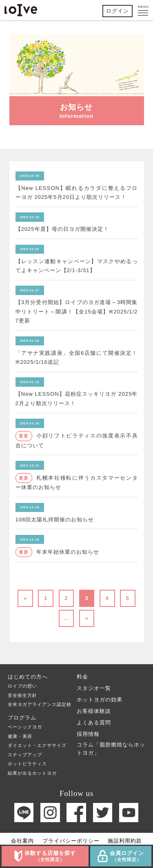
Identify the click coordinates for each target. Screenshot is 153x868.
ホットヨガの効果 (100, 700)
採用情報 (88, 734)
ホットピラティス (27, 764)
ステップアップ (25, 755)
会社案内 (22, 841)
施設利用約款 (125, 841)
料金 (82, 677)
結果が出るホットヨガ (32, 773)
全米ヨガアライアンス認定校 (40, 704)
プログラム (22, 718)
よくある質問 (94, 723)
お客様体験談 (94, 711)
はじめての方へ (28, 677)
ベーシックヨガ (25, 727)
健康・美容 (20, 736)
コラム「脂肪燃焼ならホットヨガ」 (111, 749)
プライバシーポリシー (71, 841)
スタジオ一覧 (94, 688)
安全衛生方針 (22, 695)
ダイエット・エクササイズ (37, 745)
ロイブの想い (22, 686)
